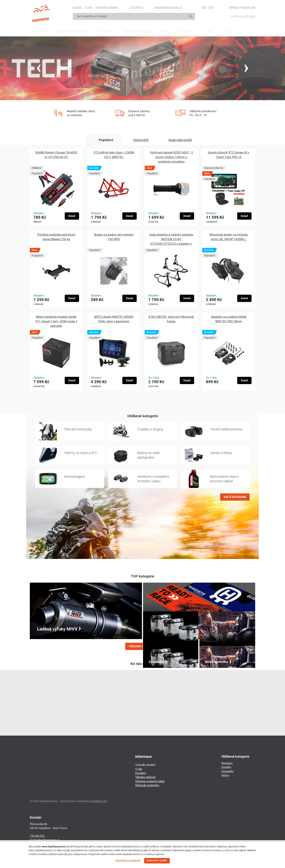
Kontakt (77, 7)
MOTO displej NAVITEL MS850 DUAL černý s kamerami (114, 319)
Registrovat (248, 7)
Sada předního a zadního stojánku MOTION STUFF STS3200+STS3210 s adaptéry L (171, 239)
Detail (72, 216)
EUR (211, 7)
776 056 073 (136, 7)
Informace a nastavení (128, 860)
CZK (204, 7)
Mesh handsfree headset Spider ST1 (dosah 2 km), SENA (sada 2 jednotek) (56, 321)
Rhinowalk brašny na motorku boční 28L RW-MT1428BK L (229, 237)
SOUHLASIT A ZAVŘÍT (157, 861)
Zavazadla (227, 771)
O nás (89, 7)
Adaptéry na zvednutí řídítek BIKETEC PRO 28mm (229, 319)
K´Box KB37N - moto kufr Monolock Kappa (171, 319)
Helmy (225, 775)
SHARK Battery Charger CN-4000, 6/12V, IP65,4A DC (56, 155)
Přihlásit (234, 7)
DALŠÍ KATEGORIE (235, 497)
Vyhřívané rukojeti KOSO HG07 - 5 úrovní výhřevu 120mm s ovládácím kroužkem (171, 157)
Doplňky (226, 767)
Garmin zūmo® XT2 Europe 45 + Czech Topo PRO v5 (229, 155)
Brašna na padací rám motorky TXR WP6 (114, 237)
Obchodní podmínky (107, 7)
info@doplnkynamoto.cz (168, 7)
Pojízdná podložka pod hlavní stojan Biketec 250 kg (56, 237)
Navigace (227, 763)
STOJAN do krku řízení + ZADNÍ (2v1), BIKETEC (114, 155)
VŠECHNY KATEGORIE (142, 646)
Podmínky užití (99, 801)
